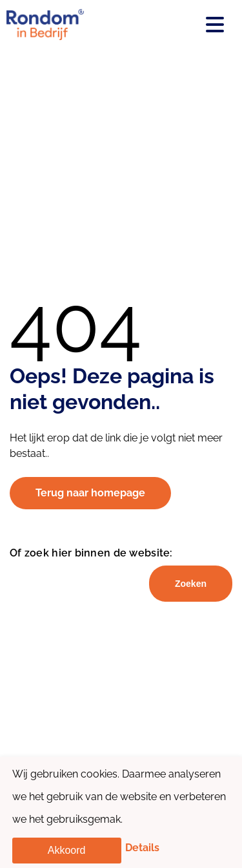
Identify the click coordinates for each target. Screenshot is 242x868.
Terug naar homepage (90, 493)
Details (142, 848)
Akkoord (67, 850)
